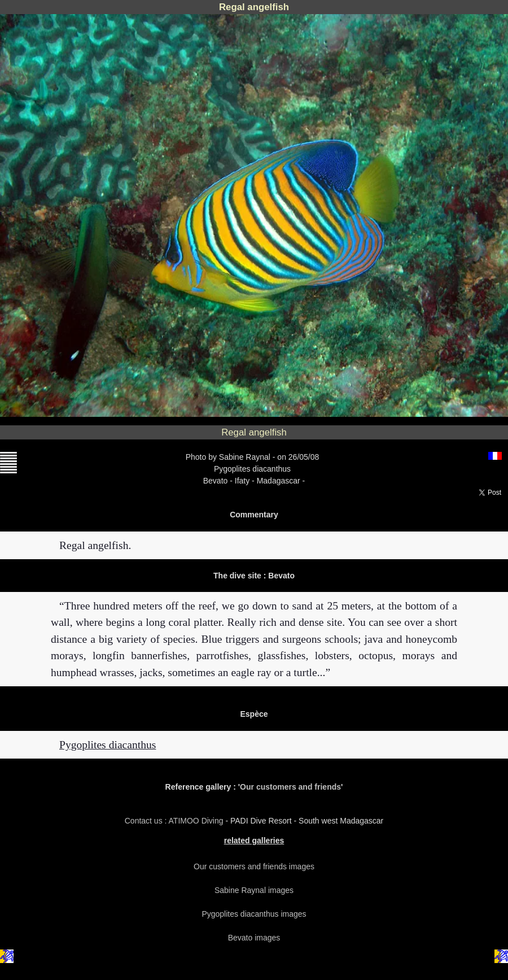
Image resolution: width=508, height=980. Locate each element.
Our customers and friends (290, 787)
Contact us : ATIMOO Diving (175, 821)
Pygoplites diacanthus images (254, 914)
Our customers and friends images (254, 866)
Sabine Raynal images (254, 890)
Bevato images (254, 938)
